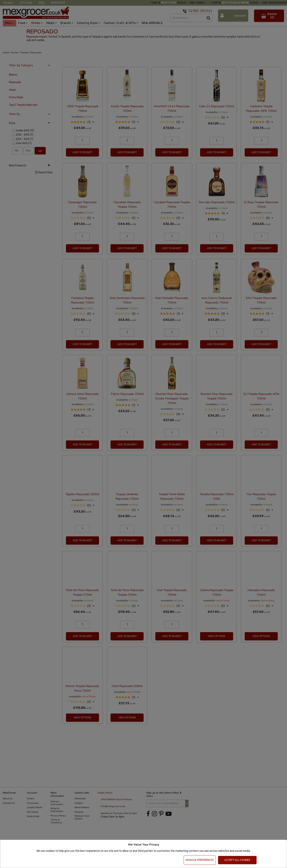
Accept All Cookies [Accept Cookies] (237, 860)
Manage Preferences (200, 860)
